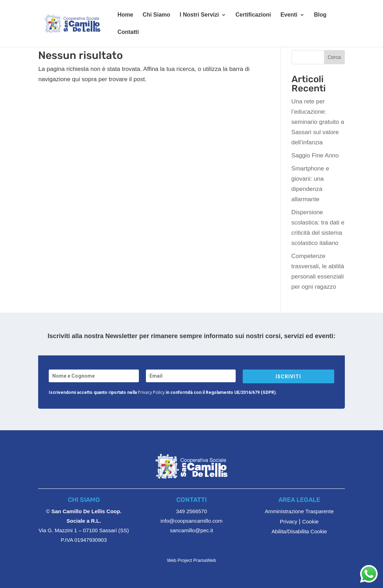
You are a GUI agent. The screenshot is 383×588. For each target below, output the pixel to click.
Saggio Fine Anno (315, 155)
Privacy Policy (151, 392)
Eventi (289, 15)
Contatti (128, 32)
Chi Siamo (157, 15)
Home (125, 15)
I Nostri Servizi (199, 15)
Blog (320, 15)
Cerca (334, 57)
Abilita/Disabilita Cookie (299, 531)
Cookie (310, 521)
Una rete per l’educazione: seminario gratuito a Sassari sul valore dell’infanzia (318, 122)
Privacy (288, 521)
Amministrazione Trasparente (299, 511)
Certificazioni (253, 15)
